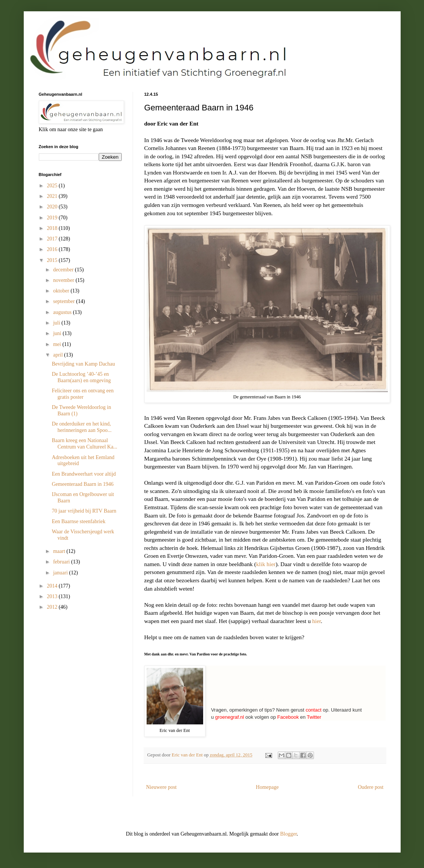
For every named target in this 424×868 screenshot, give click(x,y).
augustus (63, 312)
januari (61, 573)
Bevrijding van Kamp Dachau (83, 364)
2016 (53, 249)
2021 (53, 196)
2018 (53, 228)
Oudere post (370, 787)
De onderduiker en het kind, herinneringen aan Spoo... (81, 427)
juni (58, 333)
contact (314, 710)
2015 (53, 260)
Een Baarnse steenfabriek (78, 521)
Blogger (288, 834)
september (65, 301)
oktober (62, 291)
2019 (53, 218)
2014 (53, 586)
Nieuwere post (161, 787)
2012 (53, 607)
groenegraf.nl (230, 717)
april (59, 355)
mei (58, 344)
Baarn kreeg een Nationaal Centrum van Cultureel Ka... (84, 444)
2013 (53, 596)
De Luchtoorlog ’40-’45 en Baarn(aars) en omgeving (81, 377)
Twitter (314, 717)
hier (316, 621)
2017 (53, 239)
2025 (53, 186)
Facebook (288, 717)
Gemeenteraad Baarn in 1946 (83, 484)
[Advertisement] (77, 661)
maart (60, 551)
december (64, 270)
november (64, 280)
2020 (53, 207)
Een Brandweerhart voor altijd (84, 474)
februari (62, 562)
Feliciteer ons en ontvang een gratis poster (83, 394)
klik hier (266, 564)
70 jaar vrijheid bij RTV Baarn (84, 511)
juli (57, 323)
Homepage (267, 787)
